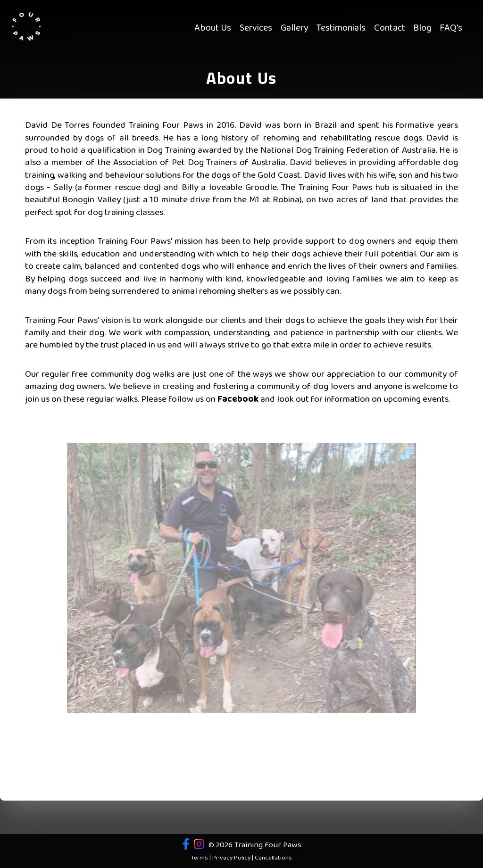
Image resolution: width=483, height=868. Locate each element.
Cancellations (273, 858)
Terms (200, 858)
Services (256, 28)
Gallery (295, 28)
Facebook (238, 399)
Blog (422, 28)
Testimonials (341, 28)
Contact (390, 28)
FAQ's (451, 28)
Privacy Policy (231, 858)
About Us (213, 28)
